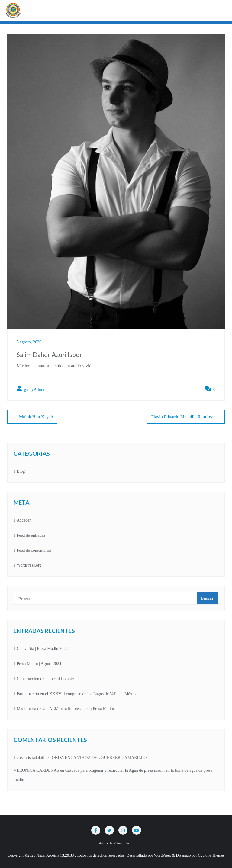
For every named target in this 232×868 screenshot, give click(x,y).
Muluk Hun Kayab (36, 417)
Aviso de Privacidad (114, 843)
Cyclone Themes (211, 855)
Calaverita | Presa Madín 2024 (42, 649)
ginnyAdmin (31, 389)
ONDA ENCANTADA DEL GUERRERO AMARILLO (99, 758)
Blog (21, 471)
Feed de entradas (31, 535)
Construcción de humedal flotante (45, 679)
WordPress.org (29, 565)
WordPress (163, 855)
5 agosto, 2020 (29, 342)
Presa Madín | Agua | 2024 (39, 664)
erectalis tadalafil (31, 758)
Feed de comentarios (34, 550)
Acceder (24, 520)
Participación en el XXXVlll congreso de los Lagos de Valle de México (77, 694)
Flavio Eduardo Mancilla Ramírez (182, 417)
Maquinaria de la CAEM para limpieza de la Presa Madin (65, 709)
